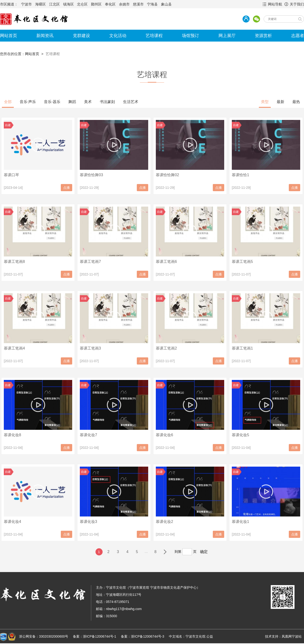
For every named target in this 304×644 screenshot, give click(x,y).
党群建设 (81, 36)
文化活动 (118, 36)
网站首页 (9, 36)
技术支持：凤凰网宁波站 (283, 636)
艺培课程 (154, 36)
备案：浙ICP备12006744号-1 (95, 636)
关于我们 (297, 4)
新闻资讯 (45, 36)
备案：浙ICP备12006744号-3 (142, 636)
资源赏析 (263, 36)
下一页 (165, 552)
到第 (178, 552)
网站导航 (275, 4)
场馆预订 (190, 36)
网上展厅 (227, 36)
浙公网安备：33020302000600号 (44, 636)
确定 (204, 552)
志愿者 (298, 36)
